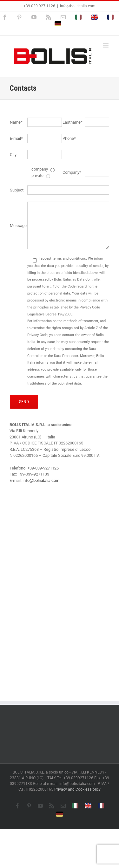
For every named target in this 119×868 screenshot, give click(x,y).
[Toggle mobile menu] (106, 45)
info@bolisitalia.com (78, 6)
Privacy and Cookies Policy (77, 789)
